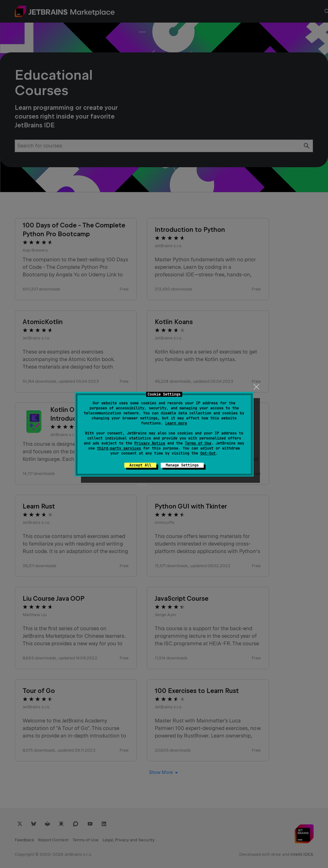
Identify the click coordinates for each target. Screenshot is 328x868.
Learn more (176, 423)
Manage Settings (182, 465)
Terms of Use (198, 443)
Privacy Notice (150, 443)
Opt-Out (208, 453)
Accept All (140, 465)
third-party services (119, 448)
